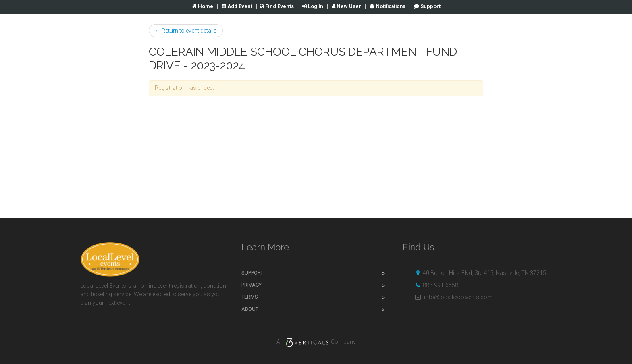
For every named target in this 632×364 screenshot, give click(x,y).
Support (427, 6)
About (250, 309)
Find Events (277, 6)
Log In (313, 6)
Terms (250, 297)
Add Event (237, 6)
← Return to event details (186, 31)
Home (203, 6)
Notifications (390, 6)
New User (346, 6)
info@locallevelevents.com (453, 297)
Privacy (252, 285)
